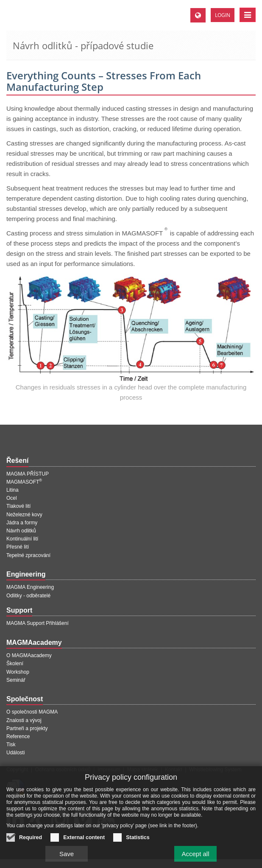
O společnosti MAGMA (32, 712)
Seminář (16, 680)
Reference (18, 736)
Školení (15, 664)
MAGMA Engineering (30, 587)
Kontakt (174, 770)
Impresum (109, 770)
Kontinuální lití (22, 539)
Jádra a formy (22, 523)
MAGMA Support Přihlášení (38, 623)
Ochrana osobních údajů (63, 770)
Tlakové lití (18, 506)
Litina (13, 490)
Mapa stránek (143, 770)
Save (67, 857)
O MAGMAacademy (29, 655)
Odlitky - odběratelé (28, 596)
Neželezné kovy (24, 515)
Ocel (12, 498)
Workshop (18, 672)
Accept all (195, 857)
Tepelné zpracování (28, 555)
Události (15, 753)
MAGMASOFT (24, 482)
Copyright (17, 770)
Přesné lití (18, 547)
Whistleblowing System (215, 770)
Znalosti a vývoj (24, 720)
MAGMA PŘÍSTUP (28, 474)
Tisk (11, 745)
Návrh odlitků (21, 531)
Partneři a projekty (27, 728)
